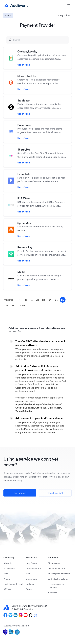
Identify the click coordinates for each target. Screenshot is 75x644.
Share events (54, 563)
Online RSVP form (57, 568)
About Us (8, 563)
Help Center (32, 563)
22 (37, 300)
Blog (28, 574)
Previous (8, 300)
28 (13, 305)
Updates (30, 584)
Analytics (53, 593)
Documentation (33, 568)
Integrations (64, 15)
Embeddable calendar (59, 579)
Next (22, 305)
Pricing (7, 579)
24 (50, 300)
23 (44, 300)
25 (56, 300)
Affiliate (7, 589)
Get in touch (20, 493)
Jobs (6, 574)
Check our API (55, 493)
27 (7, 305)
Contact (30, 589)
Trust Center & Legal (13, 584)
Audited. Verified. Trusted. (16, 626)
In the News (9, 568)
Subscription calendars (59, 574)
